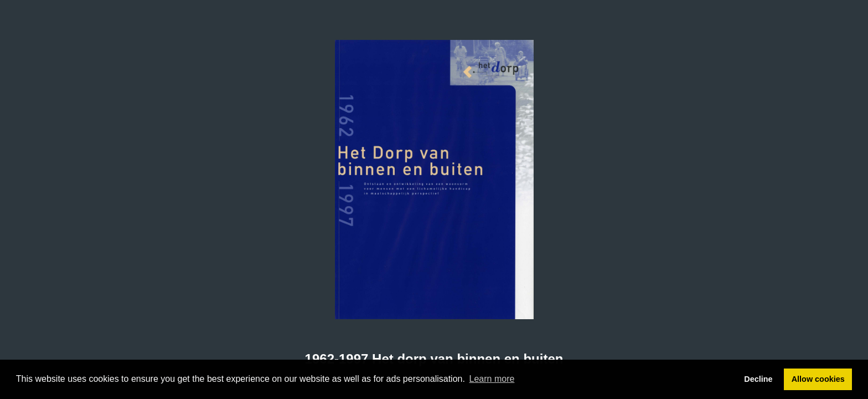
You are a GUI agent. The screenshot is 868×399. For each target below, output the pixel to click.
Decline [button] (758, 379)
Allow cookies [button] (818, 379)
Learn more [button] (492, 379)
